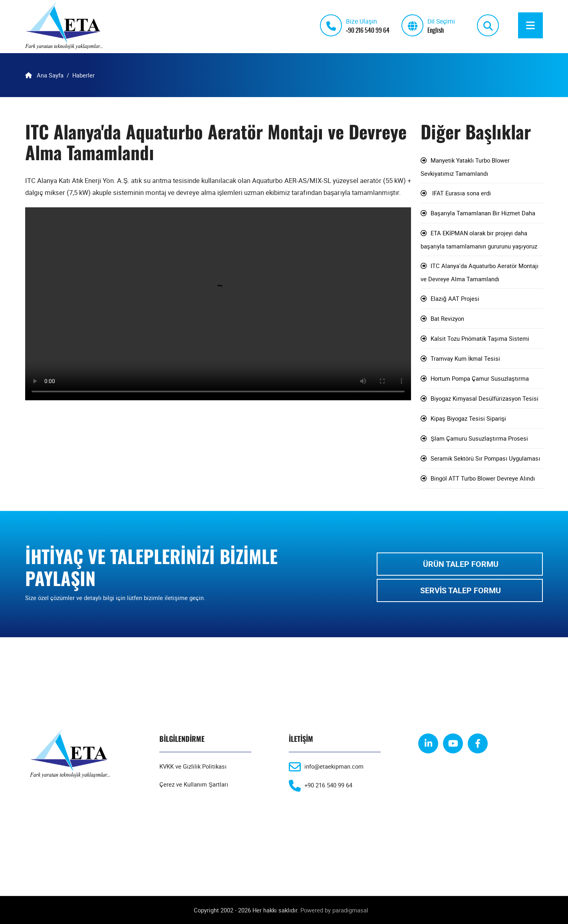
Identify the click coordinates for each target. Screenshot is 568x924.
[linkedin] (428, 743)
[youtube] (453, 743)
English (436, 30)
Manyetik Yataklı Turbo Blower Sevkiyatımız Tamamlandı (465, 167)
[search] (488, 25)
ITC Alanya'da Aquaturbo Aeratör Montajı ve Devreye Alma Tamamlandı (480, 272)
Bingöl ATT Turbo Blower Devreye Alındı (483, 478)
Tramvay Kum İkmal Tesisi (465, 358)
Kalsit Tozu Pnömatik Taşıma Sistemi (480, 338)
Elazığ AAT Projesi (455, 298)
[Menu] (530, 25)
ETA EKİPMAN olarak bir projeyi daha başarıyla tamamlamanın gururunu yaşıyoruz (479, 239)
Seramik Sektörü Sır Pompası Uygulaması (486, 458)
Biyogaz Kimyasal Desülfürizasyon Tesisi (485, 398)
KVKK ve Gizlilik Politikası (193, 766)
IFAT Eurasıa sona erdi (461, 193)
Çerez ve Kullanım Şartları (194, 784)
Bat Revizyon (447, 318)
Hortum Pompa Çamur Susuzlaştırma (480, 378)
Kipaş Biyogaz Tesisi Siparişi (468, 418)
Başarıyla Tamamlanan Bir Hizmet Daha (483, 213)
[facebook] (478, 743)
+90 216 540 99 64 (368, 30)
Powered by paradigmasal (334, 910)
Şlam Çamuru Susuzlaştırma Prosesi (479, 438)
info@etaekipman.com (334, 766)
